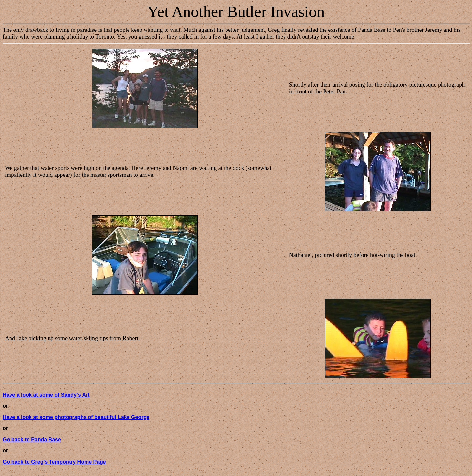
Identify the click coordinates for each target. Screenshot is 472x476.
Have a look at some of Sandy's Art (46, 395)
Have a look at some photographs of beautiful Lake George (76, 417)
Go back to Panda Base (32, 439)
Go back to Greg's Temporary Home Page (54, 462)
